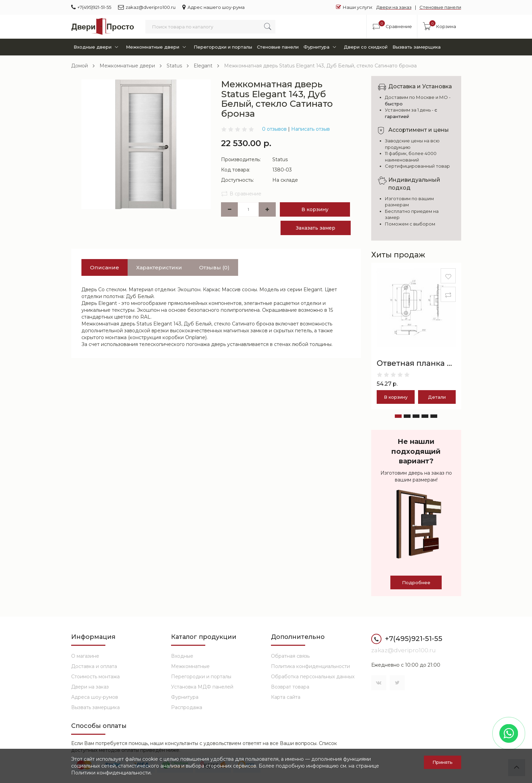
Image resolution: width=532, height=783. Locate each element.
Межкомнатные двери (157, 47)
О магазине (85, 656)
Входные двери (97, 47)
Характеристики (159, 267)
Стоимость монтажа (95, 677)
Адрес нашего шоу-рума (213, 7)
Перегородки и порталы (223, 47)
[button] (398, 416)
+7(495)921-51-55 (91, 7)
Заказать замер (316, 228)
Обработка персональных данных (313, 677)
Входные (182, 656)
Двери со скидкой (366, 47)
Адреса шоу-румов (95, 697)
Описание (105, 267)
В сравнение (241, 194)
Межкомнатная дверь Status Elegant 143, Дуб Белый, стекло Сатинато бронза (320, 66)
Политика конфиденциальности (310, 666)
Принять (443, 762)
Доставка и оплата (94, 666)
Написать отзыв (310, 129)
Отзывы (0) (214, 267)
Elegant (203, 66)
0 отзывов (274, 129)
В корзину (315, 209)
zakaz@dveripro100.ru (147, 7)
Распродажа (187, 707)
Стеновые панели (440, 7)
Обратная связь (290, 656)
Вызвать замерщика (417, 47)
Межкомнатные (190, 666)
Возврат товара (290, 687)
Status (174, 66)
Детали (437, 397)
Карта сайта (286, 697)
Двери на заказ (394, 7)
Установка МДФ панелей (202, 687)
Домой (80, 66)
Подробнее (416, 582)
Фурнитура (321, 47)
